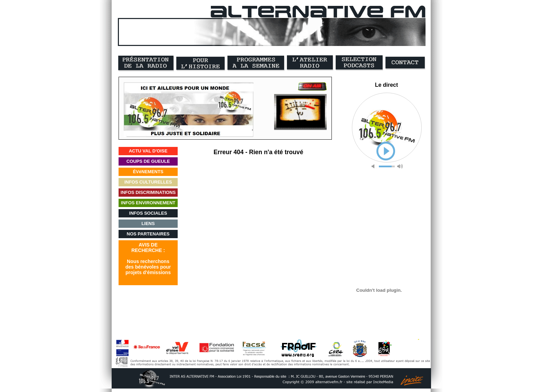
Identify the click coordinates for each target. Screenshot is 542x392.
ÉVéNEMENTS (148, 172)
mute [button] (374, 166)
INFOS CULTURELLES (148, 182)
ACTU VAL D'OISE (148, 151)
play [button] (386, 151)
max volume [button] (400, 166)
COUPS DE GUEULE (148, 161)
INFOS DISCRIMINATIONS (148, 192)
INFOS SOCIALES (148, 213)
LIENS (148, 223)
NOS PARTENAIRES (148, 234)
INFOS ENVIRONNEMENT (148, 203)
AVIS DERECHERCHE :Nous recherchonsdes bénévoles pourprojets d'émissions (148, 259)
